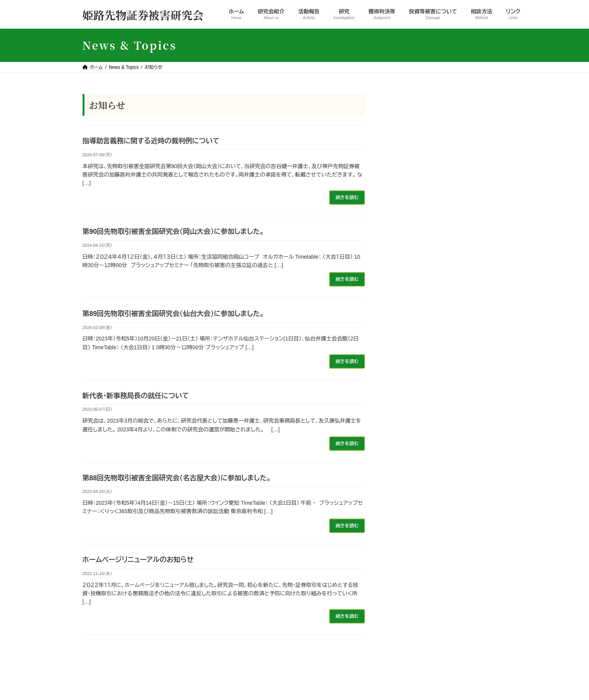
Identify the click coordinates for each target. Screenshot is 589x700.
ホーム (168, 667)
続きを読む (347, 198)
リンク (421, 667)
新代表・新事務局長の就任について (136, 396)
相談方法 (391, 667)
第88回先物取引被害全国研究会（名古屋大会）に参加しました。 (177, 478)
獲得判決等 (408, 143)
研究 (400, 157)
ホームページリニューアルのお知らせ (138, 560)
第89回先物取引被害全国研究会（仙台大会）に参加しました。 (173, 314)
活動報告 (405, 129)
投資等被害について (346, 667)
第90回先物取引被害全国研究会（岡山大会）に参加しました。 (173, 232)
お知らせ (405, 115)
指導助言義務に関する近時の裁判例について (151, 141)
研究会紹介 (201, 667)
